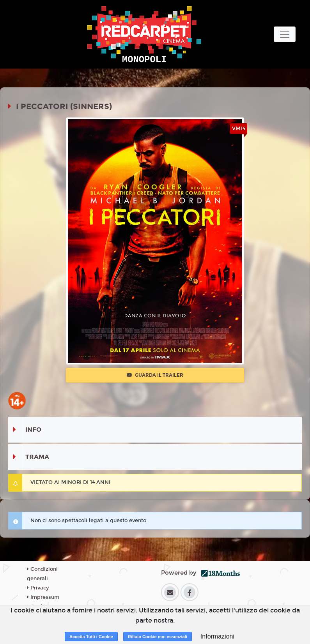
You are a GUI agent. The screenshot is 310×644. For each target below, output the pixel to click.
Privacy (38, 588)
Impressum (43, 597)
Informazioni (217, 636)
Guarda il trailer (155, 375)
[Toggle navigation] (285, 34)
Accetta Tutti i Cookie (91, 637)
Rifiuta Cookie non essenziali (158, 637)
